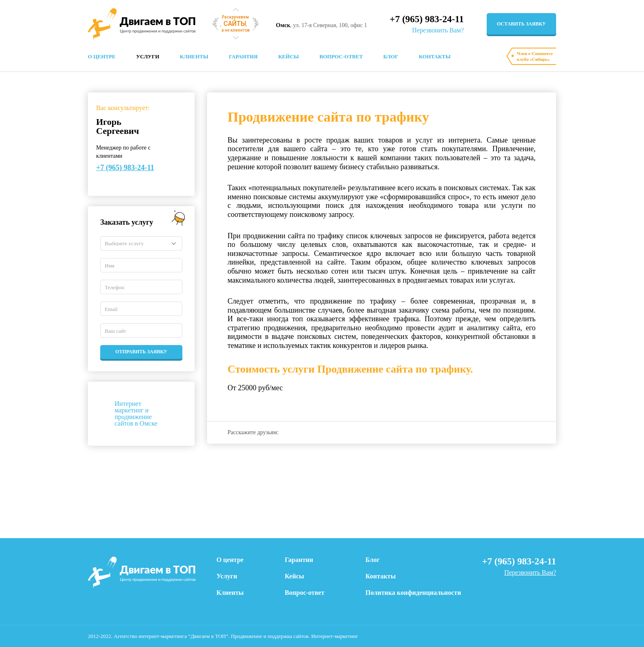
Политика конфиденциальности (413, 593)
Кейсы (288, 56)
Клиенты (194, 56)
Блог (391, 56)
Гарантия (243, 56)
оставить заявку (521, 24)
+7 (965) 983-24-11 (427, 19)
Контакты (435, 56)
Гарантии (299, 560)
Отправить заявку (141, 352)
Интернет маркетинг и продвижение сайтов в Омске (136, 413)
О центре (102, 56)
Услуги (148, 56)
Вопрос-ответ (341, 56)
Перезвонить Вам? (438, 30)
